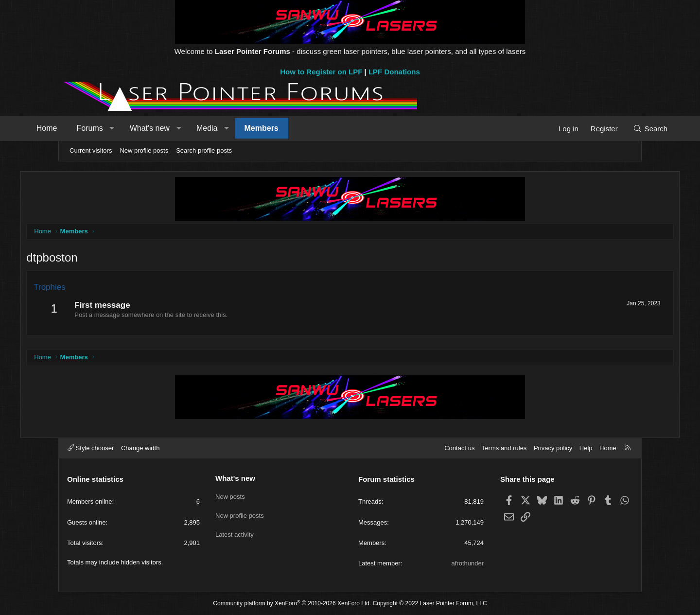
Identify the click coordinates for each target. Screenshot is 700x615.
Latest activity (235, 530)
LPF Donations (394, 72)
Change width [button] (140, 448)
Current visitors (91, 150)
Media (244, 128)
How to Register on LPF (321, 72)
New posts (230, 495)
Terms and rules (504, 448)
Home (83, 128)
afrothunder (468, 563)
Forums (126, 128)
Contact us (459, 448)
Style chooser (91, 448)
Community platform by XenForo (292, 603)
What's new (186, 128)
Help (586, 448)
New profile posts (144, 150)
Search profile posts (204, 150)
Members (298, 128)
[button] (149, 128)
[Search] (614, 129)
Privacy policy (553, 448)
